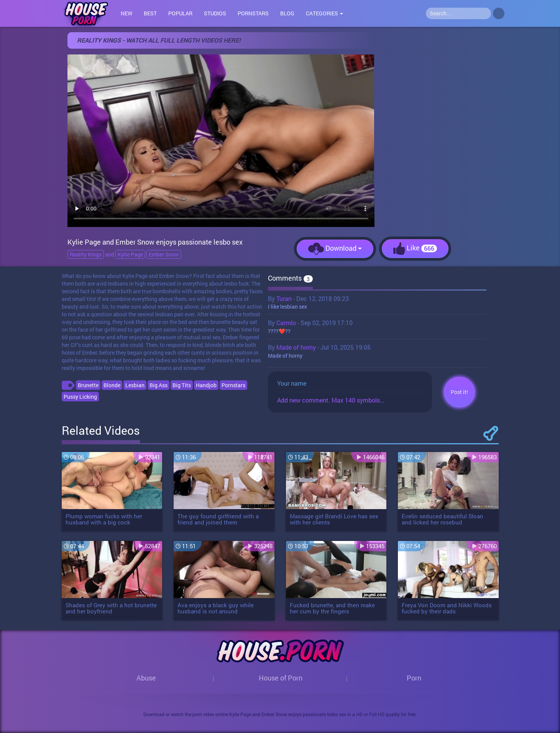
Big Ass (158, 385)
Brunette (88, 385)
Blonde (112, 385)
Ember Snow (164, 254)
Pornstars (253, 13)
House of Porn (281, 678)
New (126, 13)
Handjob (206, 385)
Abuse (146, 678)
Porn (414, 678)
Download (335, 249)
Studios (215, 13)
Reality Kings (86, 254)
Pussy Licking (80, 397)
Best (150, 13)
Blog (287, 13)
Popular (180, 13)
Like (415, 249)
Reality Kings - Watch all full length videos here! (159, 40)
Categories (324, 13)
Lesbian (135, 385)
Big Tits (182, 385)
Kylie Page (130, 254)
